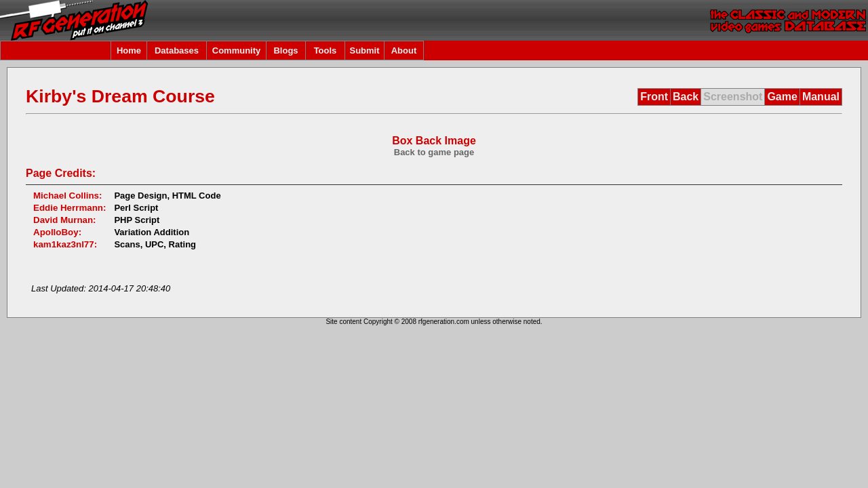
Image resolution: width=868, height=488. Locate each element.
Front (654, 97)
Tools (325, 50)
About (404, 50)
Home (129, 50)
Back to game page (434, 152)
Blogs (285, 50)
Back (686, 97)
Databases (177, 50)
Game (782, 97)
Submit (364, 50)
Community (237, 50)
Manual (821, 97)
